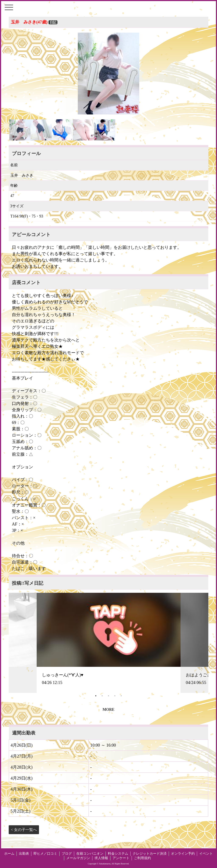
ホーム (9, 854)
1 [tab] (96, 696)
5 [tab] (121, 696)
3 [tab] (108, 696)
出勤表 (24, 854)
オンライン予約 (183, 854)
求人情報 (101, 858)
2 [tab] (102, 696)
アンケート (121, 858)
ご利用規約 (142, 858)
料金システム (118, 854)
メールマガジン (78, 858)
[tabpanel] (109, 643)
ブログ (67, 854)
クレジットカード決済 (150, 854)
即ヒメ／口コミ (45, 854)
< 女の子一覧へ (24, 830)
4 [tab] (115, 696)
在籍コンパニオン (90, 854)
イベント (206, 854)
